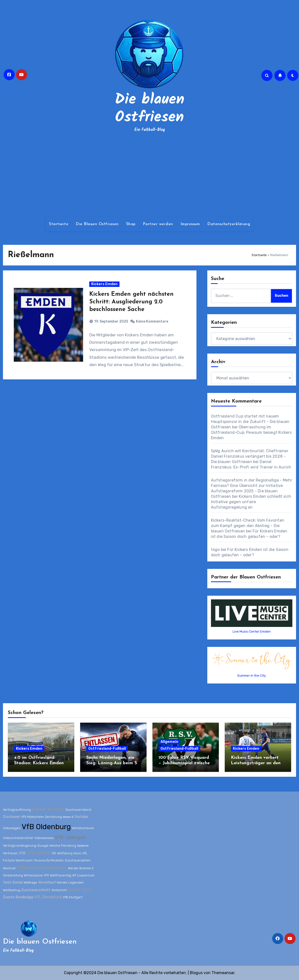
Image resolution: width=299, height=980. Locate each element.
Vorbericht (59, 890)
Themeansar (223, 973)
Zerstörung (53, 817)
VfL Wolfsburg (62, 853)
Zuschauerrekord (78, 810)
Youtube (81, 817)
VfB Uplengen (70, 837)
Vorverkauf (47, 882)
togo (215, 550)
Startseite (59, 224)
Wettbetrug (12, 890)
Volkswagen (12, 828)
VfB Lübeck (38, 853)
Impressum (190, 224)
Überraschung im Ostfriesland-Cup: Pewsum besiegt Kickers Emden (251, 432)
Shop (131, 224)
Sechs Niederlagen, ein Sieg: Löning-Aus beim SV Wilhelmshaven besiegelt (113, 763)
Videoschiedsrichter (18, 838)
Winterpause (33, 875)
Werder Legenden (70, 882)
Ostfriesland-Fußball (107, 749)
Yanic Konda (13, 882)
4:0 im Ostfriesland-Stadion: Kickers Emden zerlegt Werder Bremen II (41, 763)
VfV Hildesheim (32, 817)
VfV (46, 875)
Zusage (43, 846)
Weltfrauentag (61, 875)
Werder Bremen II (81, 868)
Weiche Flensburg (63, 846)
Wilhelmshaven (83, 828)
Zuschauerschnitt (36, 890)
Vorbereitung (13, 875)
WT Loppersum (83, 875)
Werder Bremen (48, 809)
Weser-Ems (80, 890)
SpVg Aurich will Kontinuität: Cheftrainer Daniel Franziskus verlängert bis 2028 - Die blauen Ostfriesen (250, 456)
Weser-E (68, 817)
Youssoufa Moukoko (49, 860)
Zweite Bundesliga (18, 897)
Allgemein (169, 742)
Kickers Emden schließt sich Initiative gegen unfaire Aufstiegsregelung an (251, 502)
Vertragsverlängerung (20, 846)
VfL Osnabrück (48, 897)
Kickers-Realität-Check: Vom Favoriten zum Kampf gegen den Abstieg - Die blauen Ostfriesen (248, 526)
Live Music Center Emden (252, 631)
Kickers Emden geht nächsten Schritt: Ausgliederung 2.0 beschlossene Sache (131, 302)
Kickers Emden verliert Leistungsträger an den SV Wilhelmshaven (256, 763)
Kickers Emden (104, 284)
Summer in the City (252, 676)
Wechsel (9, 868)
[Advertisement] (149, 175)
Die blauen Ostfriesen (150, 109)
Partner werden (158, 224)
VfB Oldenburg (46, 827)
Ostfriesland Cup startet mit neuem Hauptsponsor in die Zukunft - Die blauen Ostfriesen (250, 422)
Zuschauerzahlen (78, 860)
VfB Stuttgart (73, 897)
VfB (22, 853)
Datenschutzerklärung (229, 224)
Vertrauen (10, 853)
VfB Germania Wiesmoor (42, 868)
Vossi (77, 853)
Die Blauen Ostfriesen (97, 224)
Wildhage (30, 882)
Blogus (196, 973)
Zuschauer (12, 817)
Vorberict (83, 846)
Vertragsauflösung (17, 810)
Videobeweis (44, 838)
